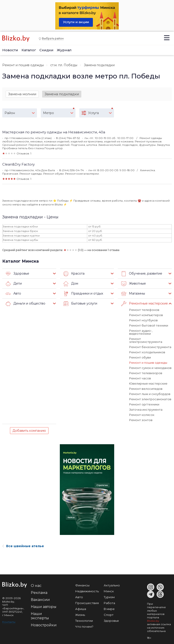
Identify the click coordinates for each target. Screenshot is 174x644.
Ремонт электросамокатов (150, 399)
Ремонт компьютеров (146, 315)
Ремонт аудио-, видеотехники (141, 332)
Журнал (64, 50)
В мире (109, 609)
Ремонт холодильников (147, 352)
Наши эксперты (40, 616)
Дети (14, 284)
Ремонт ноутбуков (143, 320)
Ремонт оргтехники (144, 404)
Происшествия (87, 603)
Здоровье (17, 274)
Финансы (82, 585)
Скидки (46, 50)
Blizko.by (153, 621)
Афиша (81, 609)
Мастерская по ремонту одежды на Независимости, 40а (54, 132)
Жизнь (80, 615)
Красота (74, 274)
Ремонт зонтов (141, 420)
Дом (71, 284)
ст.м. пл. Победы (64, 65)
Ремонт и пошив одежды (23, 65)
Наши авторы (44, 607)
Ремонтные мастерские (145, 304)
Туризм (109, 597)
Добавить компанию (29, 431)
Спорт (109, 615)
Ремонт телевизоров (146, 373)
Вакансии (40, 600)
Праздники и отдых (83, 294)
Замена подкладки (62, 94)
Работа (109, 603)
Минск (109, 591)
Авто (13, 294)
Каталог (29, 50)
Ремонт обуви (140, 357)
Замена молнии (22, 94)
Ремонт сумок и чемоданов (150, 368)
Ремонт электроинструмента (146, 340)
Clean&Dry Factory (18, 164)
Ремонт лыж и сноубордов (150, 394)
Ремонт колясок (142, 415)
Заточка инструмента (146, 410)
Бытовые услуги (80, 304)
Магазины (133, 294)
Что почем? (84, 627)
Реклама (39, 593)
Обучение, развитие (142, 274)
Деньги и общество (25, 304)
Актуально (112, 585)
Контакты (9, 622)
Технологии (84, 621)
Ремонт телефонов (144, 310)
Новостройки (44, 625)
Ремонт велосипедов (146, 389)
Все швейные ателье (23, 546)
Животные (134, 284)
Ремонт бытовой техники (149, 325)
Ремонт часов (140, 378)
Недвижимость (87, 591)
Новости (10, 50)
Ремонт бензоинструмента (150, 347)
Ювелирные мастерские (148, 383)
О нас (36, 586)
